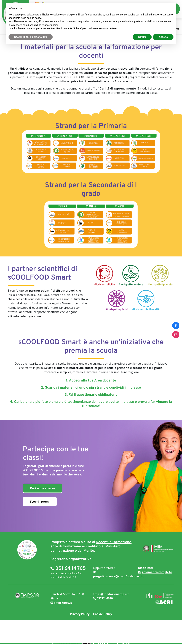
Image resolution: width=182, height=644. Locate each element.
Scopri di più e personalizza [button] (31, 37)
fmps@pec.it (61, 603)
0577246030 (103, 598)
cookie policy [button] (34, 18)
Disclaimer (146, 568)
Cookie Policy (102, 614)
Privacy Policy (80, 614)
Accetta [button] (163, 37)
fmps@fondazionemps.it (111, 594)
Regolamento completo (155, 572)
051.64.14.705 (68, 569)
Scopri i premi (40, 502)
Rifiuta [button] (142, 37)
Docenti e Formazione (113, 542)
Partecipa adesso (42, 488)
